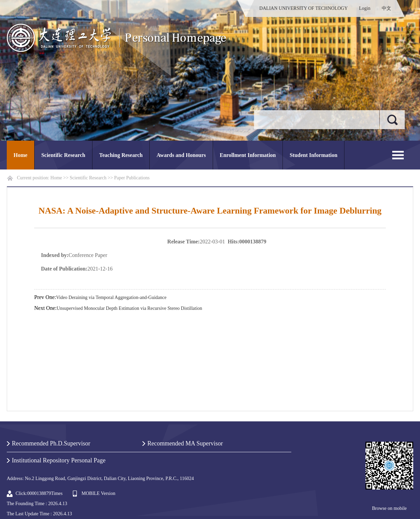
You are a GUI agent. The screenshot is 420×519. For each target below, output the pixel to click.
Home (20, 155)
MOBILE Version (99, 493)
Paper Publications (132, 178)
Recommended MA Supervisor (185, 443)
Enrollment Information (248, 155)
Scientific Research (63, 155)
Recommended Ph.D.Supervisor (51, 443)
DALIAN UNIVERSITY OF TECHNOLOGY (304, 8)
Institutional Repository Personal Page (59, 460)
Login (365, 8)
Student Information (313, 155)
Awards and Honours (181, 155)
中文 (386, 8)
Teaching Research (121, 155)
